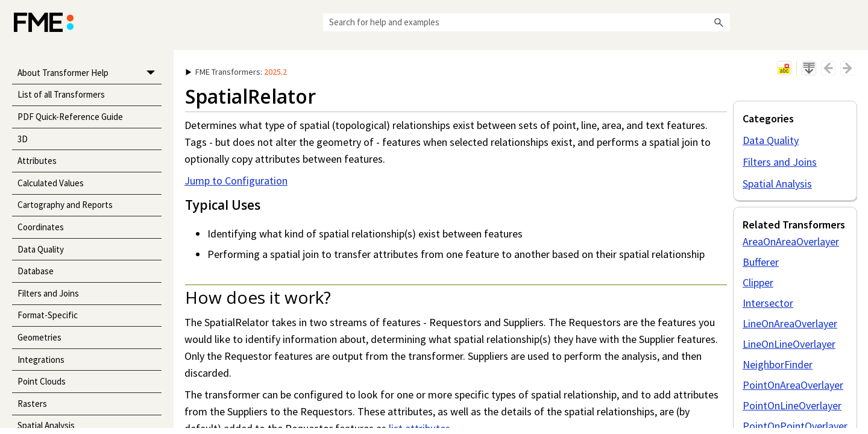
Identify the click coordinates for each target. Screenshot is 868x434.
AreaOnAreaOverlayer (791, 241)
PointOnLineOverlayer (792, 405)
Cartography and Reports (65, 205)
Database (36, 271)
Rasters (32, 404)
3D (23, 139)
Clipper (758, 282)
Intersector (768, 303)
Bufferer (761, 262)
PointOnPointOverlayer (795, 426)
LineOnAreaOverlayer (790, 323)
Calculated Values (51, 183)
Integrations (41, 360)
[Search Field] (527, 22)
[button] (719, 22)
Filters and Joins (48, 293)
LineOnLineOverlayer (789, 344)
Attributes (37, 161)
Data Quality (41, 249)
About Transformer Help (90, 73)
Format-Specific (48, 315)
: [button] (236, 72)
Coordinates (41, 227)
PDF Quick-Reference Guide (70, 117)
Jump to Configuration (236, 181)
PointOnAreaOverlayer (793, 385)
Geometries (39, 337)
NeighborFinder (778, 364)
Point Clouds (42, 381)
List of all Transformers (61, 94)
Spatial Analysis (777, 184)
